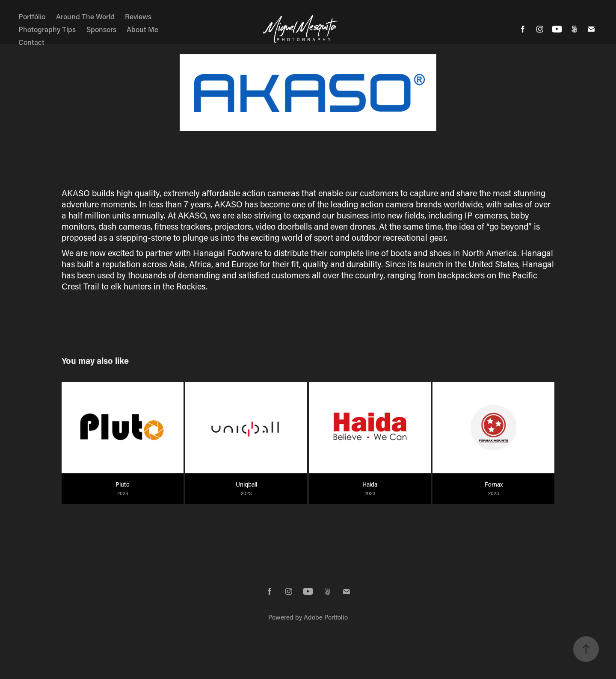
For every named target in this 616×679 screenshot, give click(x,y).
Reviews (138, 16)
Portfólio (32, 16)
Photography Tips (47, 29)
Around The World (85, 16)
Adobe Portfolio (326, 617)
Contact (31, 42)
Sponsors (101, 29)
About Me (142, 29)
